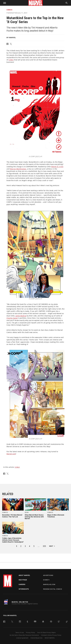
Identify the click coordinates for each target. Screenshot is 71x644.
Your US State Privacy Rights (46, 633)
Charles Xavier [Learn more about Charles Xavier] (12, 318)
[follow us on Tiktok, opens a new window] (67, 622)
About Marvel (24, 575)
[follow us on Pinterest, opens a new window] (51, 622)
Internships (24, 589)
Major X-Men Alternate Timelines (56, 516)
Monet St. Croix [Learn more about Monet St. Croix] (57, 167)
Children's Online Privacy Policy (51, 635)
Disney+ (46, 580)
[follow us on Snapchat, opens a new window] (43, 622)
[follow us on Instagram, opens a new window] (20, 622)
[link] (13, 509)
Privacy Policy (31, 633)
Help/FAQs (23, 580)
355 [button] (44, 546)
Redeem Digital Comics (53, 589)
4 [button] (30, 546)
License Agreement (22, 638)
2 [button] (21, 546)
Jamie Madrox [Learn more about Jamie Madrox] (21, 316)
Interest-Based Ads (37, 638)
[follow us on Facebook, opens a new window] (4, 622)
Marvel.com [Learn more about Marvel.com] (11, 454)
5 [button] (34, 546)
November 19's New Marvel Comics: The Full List (12, 516)
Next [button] (51, 546)
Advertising (48, 575)
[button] (4, 3)
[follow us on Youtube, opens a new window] (35, 622)
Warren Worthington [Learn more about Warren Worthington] (18, 169)
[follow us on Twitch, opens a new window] (59, 622)
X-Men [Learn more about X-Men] (11, 60)
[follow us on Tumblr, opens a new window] (27, 622)
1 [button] (17, 546)
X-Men (17, 467)
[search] (67, 3)
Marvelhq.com (49, 584)
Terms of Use (20, 633)
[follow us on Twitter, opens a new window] (12, 622)
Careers (22, 584)
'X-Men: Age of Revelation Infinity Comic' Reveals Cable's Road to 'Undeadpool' (13, 540)
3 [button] (25, 546)
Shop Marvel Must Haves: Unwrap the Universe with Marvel (34, 517)
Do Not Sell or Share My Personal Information (24, 635)
